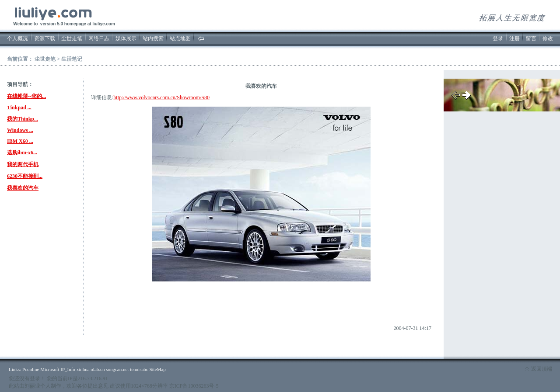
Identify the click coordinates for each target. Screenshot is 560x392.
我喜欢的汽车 (23, 188)
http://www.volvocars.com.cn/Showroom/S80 (161, 97)
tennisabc (139, 369)
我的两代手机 (23, 164)
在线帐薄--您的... (26, 96)
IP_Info (68, 369)
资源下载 (45, 38)
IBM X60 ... (20, 141)
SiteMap (157, 369)
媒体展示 (126, 38)
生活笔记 (72, 59)
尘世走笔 (72, 38)
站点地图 (180, 38)
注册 (514, 38)
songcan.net (117, 369)
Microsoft (50, 369)
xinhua (83, 369)
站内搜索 (153, 38)
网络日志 (99, 38)
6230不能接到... (25, 176)
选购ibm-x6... (22, 153)
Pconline (31, 369)
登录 (498, 38)
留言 (531, 38)
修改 (548, 38)
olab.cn (98, 369)
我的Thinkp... (23, 119)
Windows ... (20, 130)
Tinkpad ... (19, 108)
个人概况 (17, 38)
